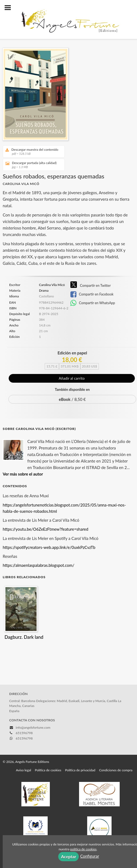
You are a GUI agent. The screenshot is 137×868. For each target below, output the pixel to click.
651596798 (24, 713)
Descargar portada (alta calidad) (32, 165)
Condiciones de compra (116, 745)
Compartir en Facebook (92, 294)
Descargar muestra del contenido (32, 151)
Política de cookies (48, 745)
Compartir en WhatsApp (93, 303)
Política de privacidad (80, 745)
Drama (44, 290)
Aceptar (68, 856)
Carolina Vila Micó (21, 184)
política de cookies (83, 849)
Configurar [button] (90, 856)
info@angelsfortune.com (33, 702)
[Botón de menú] (10, 8)
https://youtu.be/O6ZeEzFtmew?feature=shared (45, 504)
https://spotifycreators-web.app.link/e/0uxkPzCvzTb (49, 522)
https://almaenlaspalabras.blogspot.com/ (38, 540)
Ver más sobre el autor (23, 449)
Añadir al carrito (72, 378)
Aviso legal (24, 745)
